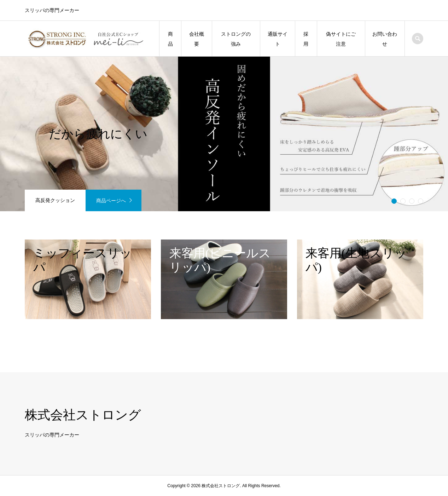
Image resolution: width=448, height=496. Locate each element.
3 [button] (412, 201)
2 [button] (403, 201)
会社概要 (197, 39)
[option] (224, 134)
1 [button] (394, 201)
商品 (170, 39)
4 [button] (420, 201)
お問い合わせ (385, 39)
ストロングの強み (236, 39)
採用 (306, 39)
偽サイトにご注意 (341, 39)
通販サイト (278, 39)
